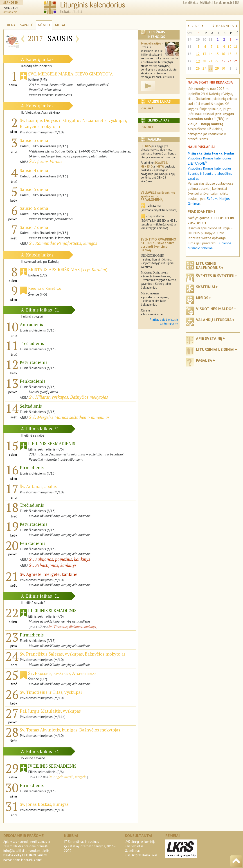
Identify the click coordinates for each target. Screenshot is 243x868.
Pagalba (204, 360)
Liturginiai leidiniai (215, 349)
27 (204, 68)
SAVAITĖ (27, 25)
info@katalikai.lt (15, 851)
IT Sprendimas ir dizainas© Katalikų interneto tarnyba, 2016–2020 (90, 846)
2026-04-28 (11, 8)
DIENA (10, 25)
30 (204, 39)
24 (229, 61)
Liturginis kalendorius (208, 265)
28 (211, 68)
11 (236, 47)
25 (236, 61)
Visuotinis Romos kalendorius (210, 168)
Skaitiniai (206, 287)
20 (204, 61)
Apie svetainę (209, 338)
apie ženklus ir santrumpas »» (164, 322)
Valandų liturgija (214, 320)
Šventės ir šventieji (215, 276)
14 (189, 39)
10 (229, 47)
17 (229, 54)
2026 (196, 26)
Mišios (202, 298)
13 (204, 54)
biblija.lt (206, 3)
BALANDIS (225, 26)
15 (189, 47)
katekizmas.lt (223, 3)
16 (189, 54)
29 (198, 39)
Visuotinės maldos (215, 309)
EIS (237, 3)
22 (217, 61)
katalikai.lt (190, 3)
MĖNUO (44, 25)
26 (198, 68)
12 (198, 54)
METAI (60, 25)
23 (223, 61)
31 (211, 39)
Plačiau (146, 108)
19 (198, 61)
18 (236, 54)
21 (211, 61)
